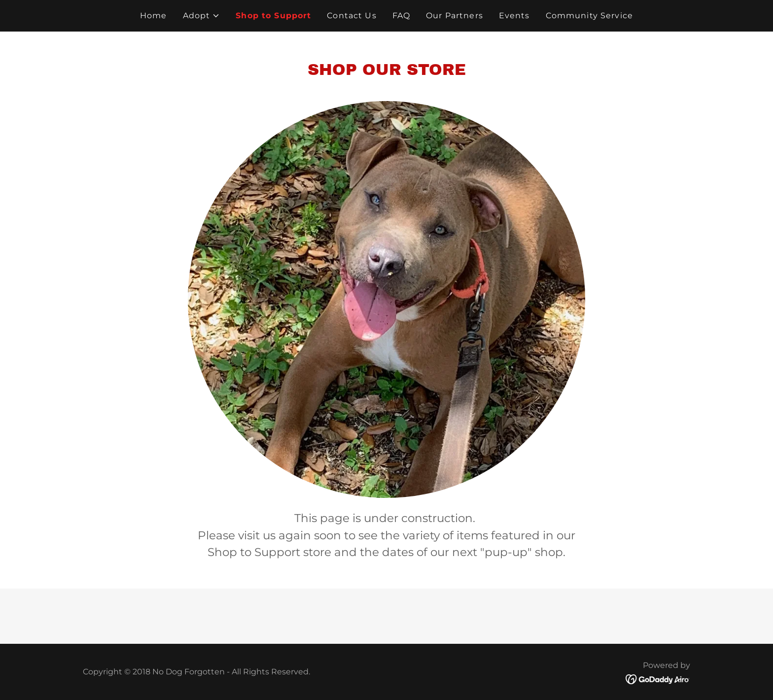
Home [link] (154, 16)
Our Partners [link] (455, 16)
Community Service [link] (589, 16)
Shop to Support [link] (273, 16)
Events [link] (514, 16)
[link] (658, 679)
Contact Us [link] (351, 16)
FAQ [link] (401, 16)
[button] (202, 16)
